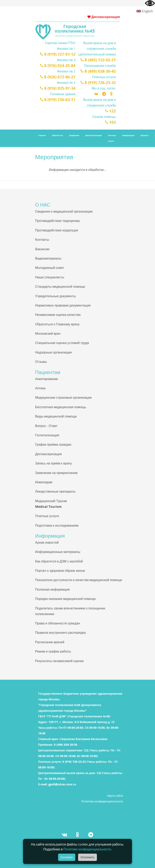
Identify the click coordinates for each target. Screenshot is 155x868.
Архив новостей (47, 542)
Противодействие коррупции (57, 230)
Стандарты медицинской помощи (60, 286)
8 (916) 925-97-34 (59, 88)
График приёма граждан (53, 444)
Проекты (145, 135)
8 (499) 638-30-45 (99, 71)
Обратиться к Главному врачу (57, 324)
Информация (128, 135)
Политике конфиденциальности (87, 849)
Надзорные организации (53, 352)
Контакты (42, 240)
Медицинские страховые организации (63, 397)
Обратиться (57, 135)
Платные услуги (112, 138)
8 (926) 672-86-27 (59, 77)
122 (111, 111)
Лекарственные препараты (55, 491)
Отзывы (41, 362)
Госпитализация (47, 435)
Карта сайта (115, 796)
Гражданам (74, 135)
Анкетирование (47, 379)
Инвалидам (44, 482)
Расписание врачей (50, 642)
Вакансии (42, 249)
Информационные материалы (58, 552)
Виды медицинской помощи (56, 416)
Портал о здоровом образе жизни (60, 571)
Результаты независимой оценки (59, 661)
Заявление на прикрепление (56, 473)
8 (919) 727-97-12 (59, 54)
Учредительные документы (55, 296)
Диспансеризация (104, 17)
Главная (42, 135)
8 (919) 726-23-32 (99, 83)
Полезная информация (52, 589)
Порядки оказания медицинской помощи (65, 599)
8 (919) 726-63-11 (59, 100)
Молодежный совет (50, 268)
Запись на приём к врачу (53, 463)
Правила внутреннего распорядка (60, 633)
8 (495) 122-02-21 (99, 60)
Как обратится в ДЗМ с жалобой (59, 561)
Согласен (67, 857)
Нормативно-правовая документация (63, 305)
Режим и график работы (53, 651)
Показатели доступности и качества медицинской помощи (79, 580)
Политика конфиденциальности (102, 801)
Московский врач (48, 333)
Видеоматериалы (48, 258)
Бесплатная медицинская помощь (61, 407)
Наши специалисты (50, 277)
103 (111, 122)
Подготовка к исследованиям (57, 525)
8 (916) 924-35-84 (59, 66)
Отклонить (87, 857)
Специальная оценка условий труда (62, 343)
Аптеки (40, 388)
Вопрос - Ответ (46, 426)
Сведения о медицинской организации (64, 211)
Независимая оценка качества (58, 315)
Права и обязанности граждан (58, 623)
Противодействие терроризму (58, 221)
